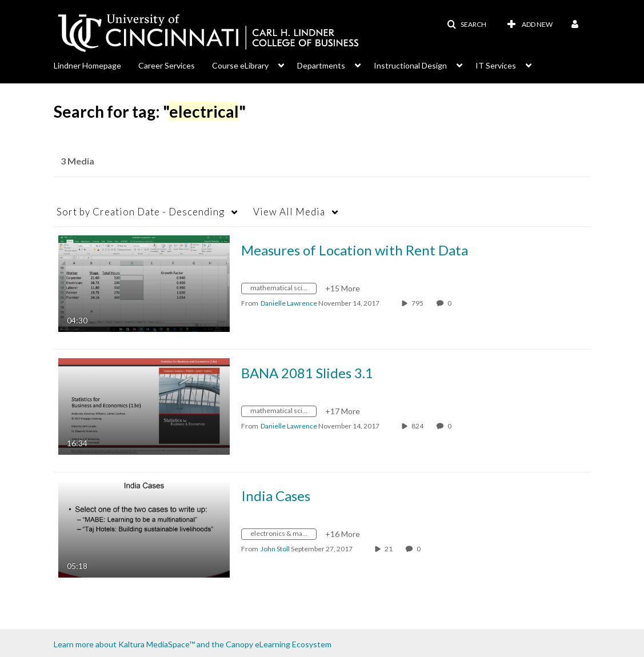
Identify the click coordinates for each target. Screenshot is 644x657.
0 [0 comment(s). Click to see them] (451, 303)
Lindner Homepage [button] (87, 65)
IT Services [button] (496, 65)
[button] (467, 25)
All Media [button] (289, 212)
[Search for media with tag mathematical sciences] (283, 290)
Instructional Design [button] (410, 65)
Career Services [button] (167, 65)
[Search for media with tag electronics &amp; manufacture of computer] (283, 536)
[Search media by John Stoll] (275, 549)
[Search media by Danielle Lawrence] (289, 303)
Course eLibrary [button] (240, 65)
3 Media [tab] (77, 161)
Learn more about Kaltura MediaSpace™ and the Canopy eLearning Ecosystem (193, 644)
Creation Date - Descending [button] (141, 212)
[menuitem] (96, 65)
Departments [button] (321, 65)
